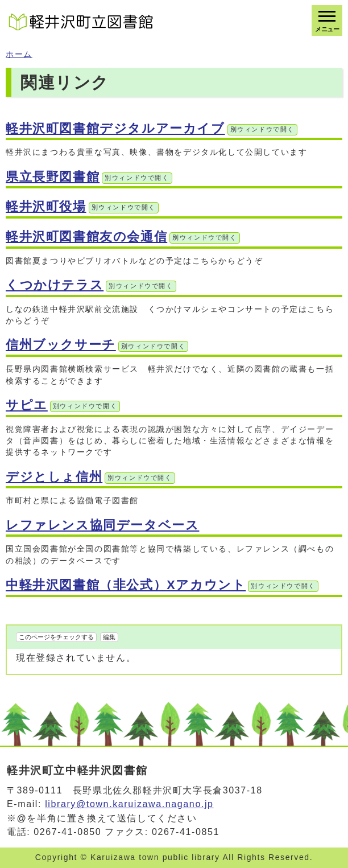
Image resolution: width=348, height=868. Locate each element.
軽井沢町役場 (82, 206)
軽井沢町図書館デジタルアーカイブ (152, 128)
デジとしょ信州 (90, 477)
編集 (109, 637)
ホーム (19, 54)
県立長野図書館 (89, 177)
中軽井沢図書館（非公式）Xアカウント (162, 585)
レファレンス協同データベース (102, 525)
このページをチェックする (56, 637)
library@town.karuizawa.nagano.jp (129, 804)
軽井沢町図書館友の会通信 (123, 236)
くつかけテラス (91, 285)
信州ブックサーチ (97, 345)
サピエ (63, 405)
